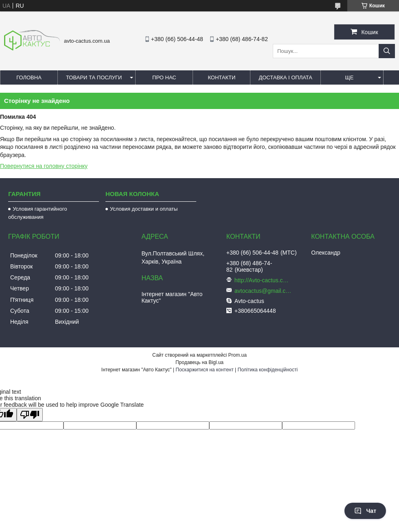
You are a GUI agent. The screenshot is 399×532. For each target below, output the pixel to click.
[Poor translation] (30, 415)
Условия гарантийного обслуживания (38, 213)
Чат (365, 511)
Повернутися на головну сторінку (44, 166)
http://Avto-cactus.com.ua (263, 280)
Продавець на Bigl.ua (199, 362)
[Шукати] (387, 51)
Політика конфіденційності (268, 370)
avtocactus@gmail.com (263, 291)
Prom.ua (238, 355)
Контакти (221, 77)
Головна (29, 77)
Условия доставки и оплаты (144, 209)
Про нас (164, 77)
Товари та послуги (94, 77)
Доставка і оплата (285, 77)
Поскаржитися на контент (204, 370)
